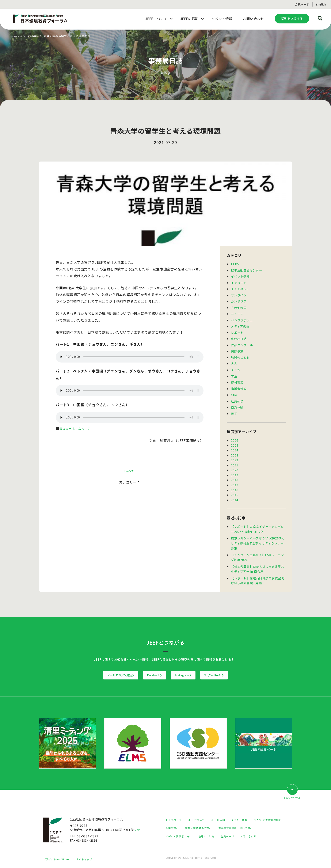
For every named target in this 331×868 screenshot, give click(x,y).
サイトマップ (90, 859)
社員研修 (237, 399)
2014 (235, 496)
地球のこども (240, 356)
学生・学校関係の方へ (241, 823)
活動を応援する (292, 18)
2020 (235, 467)
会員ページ (302, 4)
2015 (235, 491)
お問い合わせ (197, 840)
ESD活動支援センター (247, 270)
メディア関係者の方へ (227, 832)
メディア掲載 (240, 325)
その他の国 (239, 307)
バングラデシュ (242, 319)
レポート (237, 331)
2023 (235, 452)
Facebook (146, 670)
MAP (138, 825)
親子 (234, 411)
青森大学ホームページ (77, 428)
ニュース (237, 313)
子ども (236, 368)
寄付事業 (237, 380)
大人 (234, 362)
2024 (235, 448)
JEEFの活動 (225, 815)
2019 (235, 472)
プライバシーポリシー (58, 859)
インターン (239, 282)
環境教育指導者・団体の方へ (186, 832)
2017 (235, 482)
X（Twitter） (240, 670)
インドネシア (240, 288)
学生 (234, 374)
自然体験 (237, 405)
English (321, 4)
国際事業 (237, 350)
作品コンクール (242, 344)
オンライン (239, 294)
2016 (235, 486)
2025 (235, 443)
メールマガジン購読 (94, 670)
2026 (235, 438)
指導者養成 (239, 386)
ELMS (235, 264)
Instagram (192, 670)
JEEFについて (200, 815)
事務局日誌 (38, 36)
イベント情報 (240, 276)
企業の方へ (212, 823)
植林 (234, 393)
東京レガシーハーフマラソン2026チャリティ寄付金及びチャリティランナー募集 (258, 539)
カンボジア (239, 301)
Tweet (129, 471)
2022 (235, 457)
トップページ (17, 36)
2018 (235, 477)
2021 (235, 462)
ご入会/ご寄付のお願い (182, 823)
